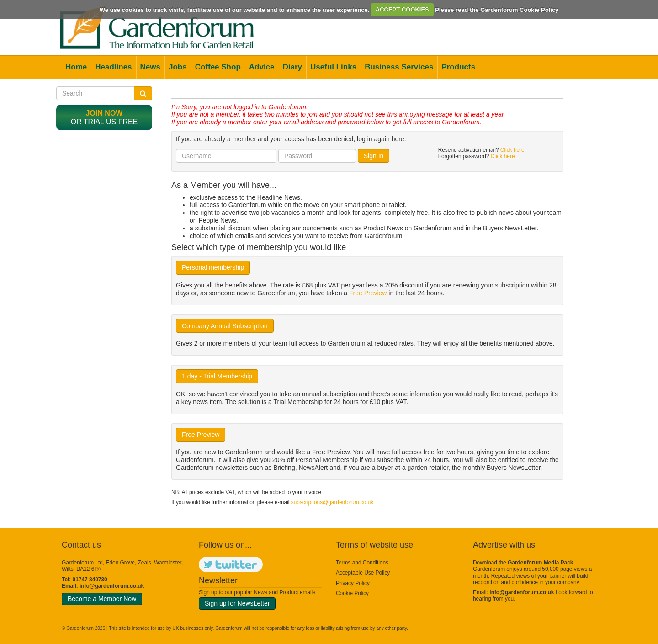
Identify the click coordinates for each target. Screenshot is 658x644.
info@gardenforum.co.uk (112, 586)
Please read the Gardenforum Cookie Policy (497, 9)
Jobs (178, 67)
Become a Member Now (102, 599)
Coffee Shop (218, 67)
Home (76, 67)
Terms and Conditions (362, 563)
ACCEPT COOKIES (402, 9)
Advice (262, 67)
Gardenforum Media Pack (540, 563)
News (150, 67)
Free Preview (368, 293)
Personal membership (213, 267)
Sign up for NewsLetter (237, 603)
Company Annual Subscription (225, 326)
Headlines (113, 67)
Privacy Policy (353, 583)
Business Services (399, 67)
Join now (104, 113)
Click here (512, 150)
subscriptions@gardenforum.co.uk (332, 502)
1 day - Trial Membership (217, 376)
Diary (293, 67)
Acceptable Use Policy (363, 573)
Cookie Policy (352, 593)
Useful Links (333, 67)
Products (458, 67)
